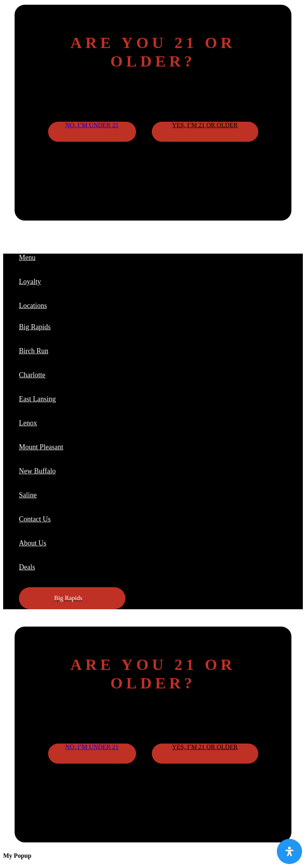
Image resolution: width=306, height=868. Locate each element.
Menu (27, 258)
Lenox (28, 423)
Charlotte (32, 375)
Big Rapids (35, 327)
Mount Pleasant (41, 447)
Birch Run (34, 351)
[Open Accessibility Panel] (289, 851)
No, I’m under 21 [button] (92, 125)
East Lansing (37, 399)
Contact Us (35, 519)
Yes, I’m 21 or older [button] (205, 125)
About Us (33, 543)
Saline (28, 495)
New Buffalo (37, 471)
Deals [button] (27, 567)
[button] (72, 598)
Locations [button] (33, 306)
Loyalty (30, 282)
